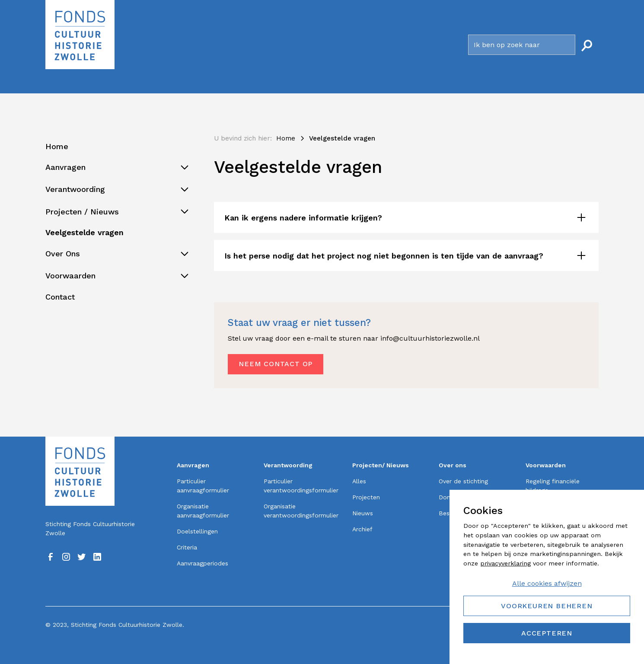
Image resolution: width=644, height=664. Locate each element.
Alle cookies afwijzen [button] (547, 583)
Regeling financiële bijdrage (553, 486)
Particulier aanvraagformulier (203, 486)
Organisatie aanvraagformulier (203, 511)
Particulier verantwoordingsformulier (301, 486)
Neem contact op (276, 364)
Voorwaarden (546, 465)
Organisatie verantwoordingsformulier (301, 511)
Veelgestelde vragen (84, 232)
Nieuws (363, 513)
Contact (60, 297)
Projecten (366, 497)
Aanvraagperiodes (202, 563)
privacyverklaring (505, 563)
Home (57, 146)
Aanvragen (193, 465)
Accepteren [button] (547, 633)
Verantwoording (288, 465)
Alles (359, 481)
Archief (362, 529)
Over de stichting (463, 481)
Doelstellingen (197, 531)
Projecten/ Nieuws (381, 465)
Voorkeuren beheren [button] (547, 606)
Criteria (187, 547)
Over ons (453, 465)
